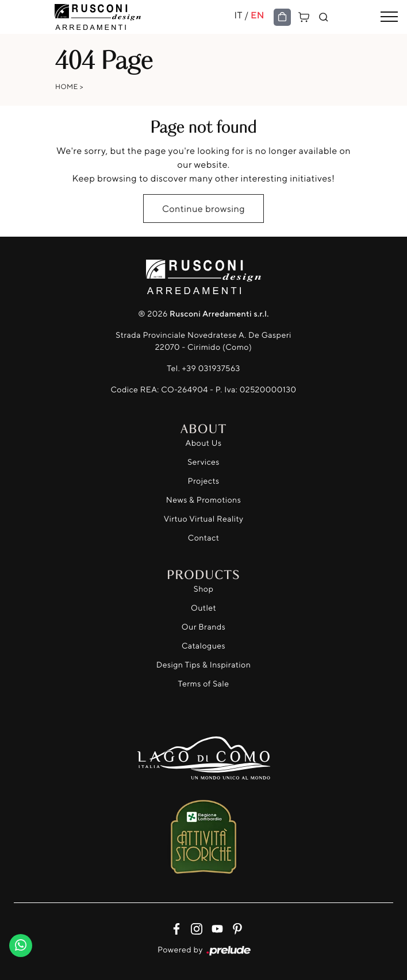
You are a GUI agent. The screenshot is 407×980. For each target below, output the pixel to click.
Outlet (203, 608)
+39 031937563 (211, 369)
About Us (204, 443)
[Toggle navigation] (389, 17)
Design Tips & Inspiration (204, 665)
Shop (204, 589)
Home (67, 86)
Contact (203, 538)
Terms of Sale (204, 684)
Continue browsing (203, 209)
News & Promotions (203, 500)
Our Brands (203, 627)
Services (203, 462)
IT (238, 15)
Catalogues (203, 646)
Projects (204, 481)
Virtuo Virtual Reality (204, 519)
